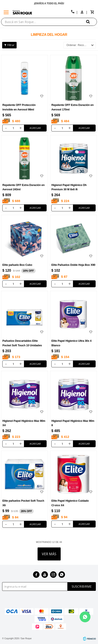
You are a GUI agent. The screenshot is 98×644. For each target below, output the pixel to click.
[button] (92, 22)
